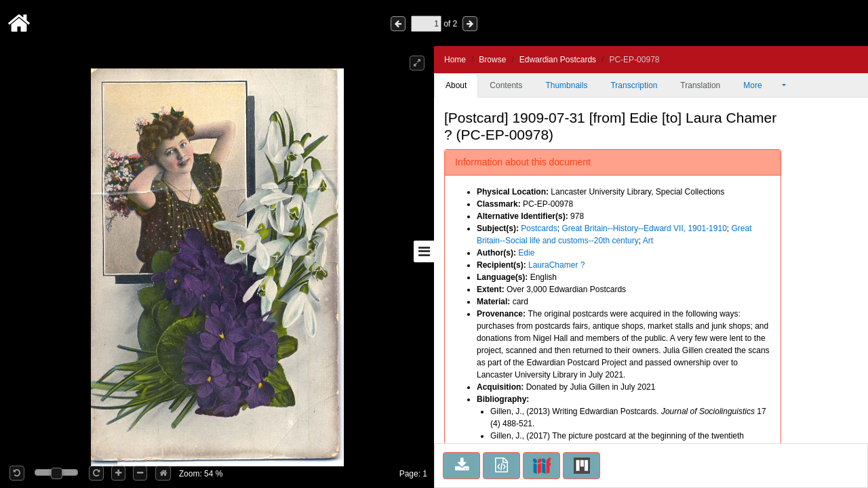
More (762, 85)
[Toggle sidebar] (424, 251)
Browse (492, 60)
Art (648, 241)
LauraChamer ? (556, 265)
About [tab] (456, 85)
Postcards (539, 228)
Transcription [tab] (634, 85)
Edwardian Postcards (558, 60)
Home (455, 60)
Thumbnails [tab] (566, 85)
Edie (526, 253)
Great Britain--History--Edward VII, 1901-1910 (644, 228)
